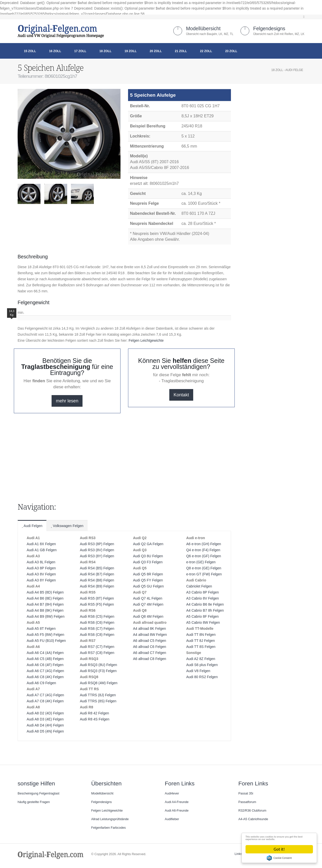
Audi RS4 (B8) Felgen (97, 580)
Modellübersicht (203, 28)
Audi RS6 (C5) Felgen (97, 616)
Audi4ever (172, 793)
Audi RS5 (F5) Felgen (97, 604)
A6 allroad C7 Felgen (150, 653)
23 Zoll (231, 51)
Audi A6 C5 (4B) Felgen (45, 659)
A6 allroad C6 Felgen (150, 647)
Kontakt (181, 395)
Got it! (279, 849)
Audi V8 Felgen (198, 671)
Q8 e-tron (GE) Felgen (204, 568)
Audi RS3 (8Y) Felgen (97, 556)
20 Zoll (156, 51)
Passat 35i (246, 793)
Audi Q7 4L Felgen (148, 598)
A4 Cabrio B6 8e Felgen (205, 604)
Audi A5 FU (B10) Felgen (46, 641)
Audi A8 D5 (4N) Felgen (45, 731)
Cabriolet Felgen (199, 586)
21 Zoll (181, 51)
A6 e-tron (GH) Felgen (204, 544)
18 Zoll (105, 51)
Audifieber (172, 819)
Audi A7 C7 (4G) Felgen (45, 695)
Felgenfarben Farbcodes (109, 828)
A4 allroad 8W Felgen (150, 635)
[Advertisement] (58, 222)
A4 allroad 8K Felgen (150, 629)
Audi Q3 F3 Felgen (148, 562)
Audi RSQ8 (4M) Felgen (98, 683)
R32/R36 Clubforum (252, 811)
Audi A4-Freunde (177, 802)
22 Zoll (206, 51)
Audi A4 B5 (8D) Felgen (45, 592)
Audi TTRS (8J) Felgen (98, 695)
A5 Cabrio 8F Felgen (202, 616)
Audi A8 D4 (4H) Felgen (45, 725)
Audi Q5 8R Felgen (148, 574)
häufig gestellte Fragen (34, 802)
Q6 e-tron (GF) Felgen (204, 556)
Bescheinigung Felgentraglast (38, 793)
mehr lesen (67, 401)
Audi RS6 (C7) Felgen (97, 629)
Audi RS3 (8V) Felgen (97, 550)
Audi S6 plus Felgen (202, 665)
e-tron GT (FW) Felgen (204, 574)
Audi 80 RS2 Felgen (202, 677)
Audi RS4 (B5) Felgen (97, 568)
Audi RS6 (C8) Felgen (97, 635)
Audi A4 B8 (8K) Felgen (45, 610)
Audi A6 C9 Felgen (41, 683)
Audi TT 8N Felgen (201, 635)
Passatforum (247, 802)
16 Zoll (55, 51)
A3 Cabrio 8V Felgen (203, 598)
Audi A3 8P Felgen (41, 568)
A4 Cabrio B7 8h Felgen (205, 610)
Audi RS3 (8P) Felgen (97, 544)
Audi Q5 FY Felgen (148, 580)
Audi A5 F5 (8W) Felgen (45, 635)
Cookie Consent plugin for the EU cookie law (279, 858)
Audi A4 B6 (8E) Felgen (45, 598)
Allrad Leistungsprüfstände (110, 819)
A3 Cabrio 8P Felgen (203, 592)
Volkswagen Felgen (67, 526)
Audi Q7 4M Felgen (148, 604)
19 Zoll (131, 51)
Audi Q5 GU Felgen (148, 586)
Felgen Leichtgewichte (146, 340)
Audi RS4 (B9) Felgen (97, 586)
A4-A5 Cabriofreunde (253, 819)
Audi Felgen (32, 526)
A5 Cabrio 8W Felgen (203, 622)
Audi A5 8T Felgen (41, 629)
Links (238, 854)
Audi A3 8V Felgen (41, 574)
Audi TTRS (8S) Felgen (98, 701)
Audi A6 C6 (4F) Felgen (45, 665)
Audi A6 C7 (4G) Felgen (45, 671)
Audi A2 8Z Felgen (201, 659)
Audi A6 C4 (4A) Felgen (45, 653)
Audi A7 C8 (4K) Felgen (45, 701)
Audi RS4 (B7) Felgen (97, 574)
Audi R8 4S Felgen (95, 719)
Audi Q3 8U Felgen (148, 556)
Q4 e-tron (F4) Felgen (203, 550)
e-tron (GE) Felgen (201, 562)
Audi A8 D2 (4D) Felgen (45, 713)
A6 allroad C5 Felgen (150, 641)
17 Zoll (80, 51)
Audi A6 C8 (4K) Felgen (45, 677)
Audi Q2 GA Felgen (148, 544)
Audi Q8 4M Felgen (148, 616)
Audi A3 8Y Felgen (41, 580)
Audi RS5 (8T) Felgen (97, 598)
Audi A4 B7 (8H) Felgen (45, 604)
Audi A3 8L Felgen (41, 562)
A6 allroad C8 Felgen (150, 659)
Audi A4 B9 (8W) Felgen (46, 616)
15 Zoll (30, 51)
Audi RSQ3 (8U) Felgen (98, 665)
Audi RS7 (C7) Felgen (97, 647)
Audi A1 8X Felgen (41, 544)
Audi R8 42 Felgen (94, 713)
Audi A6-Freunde (177, 811)
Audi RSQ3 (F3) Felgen (98, 671)
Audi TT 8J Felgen (200, 641)
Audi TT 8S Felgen (201, 647)
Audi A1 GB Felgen (42, 550)
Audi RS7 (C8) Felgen (97, 653)
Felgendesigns (269, 28)
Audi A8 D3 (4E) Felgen (45, 719)
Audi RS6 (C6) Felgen (97, 622)
